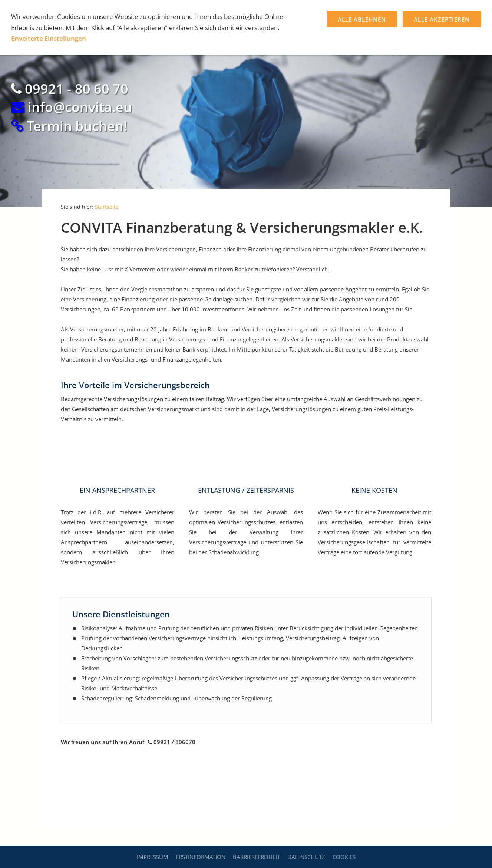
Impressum (153, 857)
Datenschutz (306, 857)
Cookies (344, 857)
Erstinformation (201, 857)
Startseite (107, 207)
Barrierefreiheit (256, 857)
